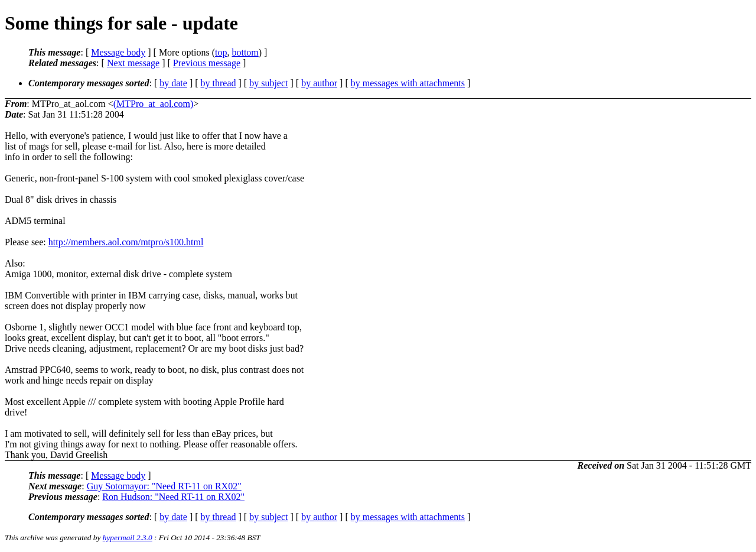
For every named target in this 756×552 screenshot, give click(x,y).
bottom (245, 52)
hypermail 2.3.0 (128, 538)
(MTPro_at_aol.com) (154, 104)
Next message (133, 63)
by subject (268, 83)
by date (173, 83)
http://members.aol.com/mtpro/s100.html (126, 242)
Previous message (207, 63)
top (221, 52)
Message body (118, 52)
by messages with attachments (408, 83)
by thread (219, 83)
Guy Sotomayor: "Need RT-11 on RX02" (164, 486)
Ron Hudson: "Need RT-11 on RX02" (173, 497)
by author (319, 83)
